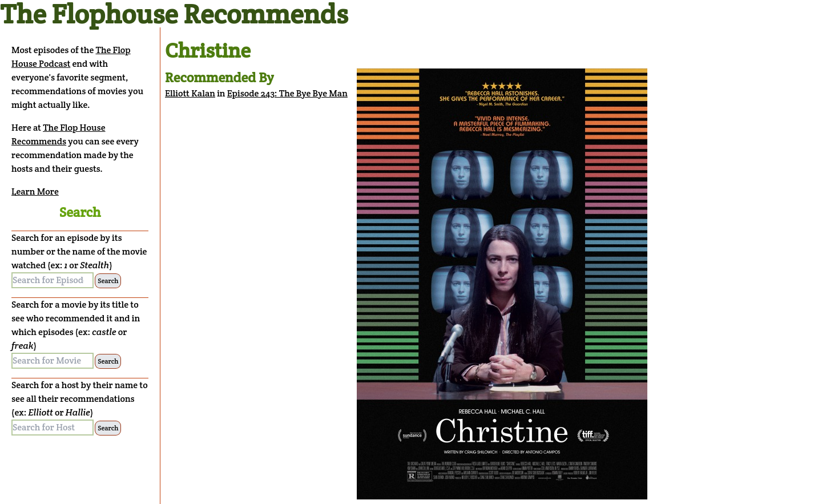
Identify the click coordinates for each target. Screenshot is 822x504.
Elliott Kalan (190, 93)
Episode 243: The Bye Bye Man (287, 93)
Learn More (35, 191)
